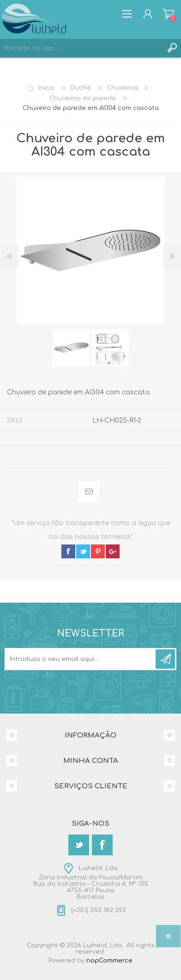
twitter (83, 551)
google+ (113, 551)
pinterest (98, 551)
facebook (68, 551)
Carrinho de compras (168, 14)
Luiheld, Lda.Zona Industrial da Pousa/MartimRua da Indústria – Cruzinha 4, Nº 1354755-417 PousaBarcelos (91, 883)
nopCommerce (109, 961)
